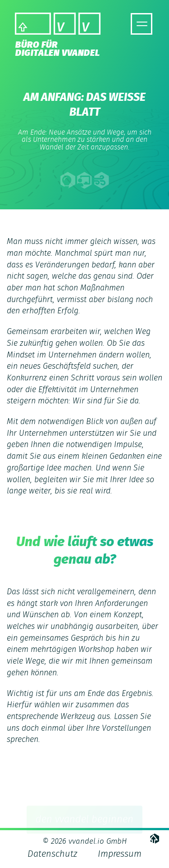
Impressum (120, 854)
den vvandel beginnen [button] (84, 821)
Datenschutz (52, 854)
